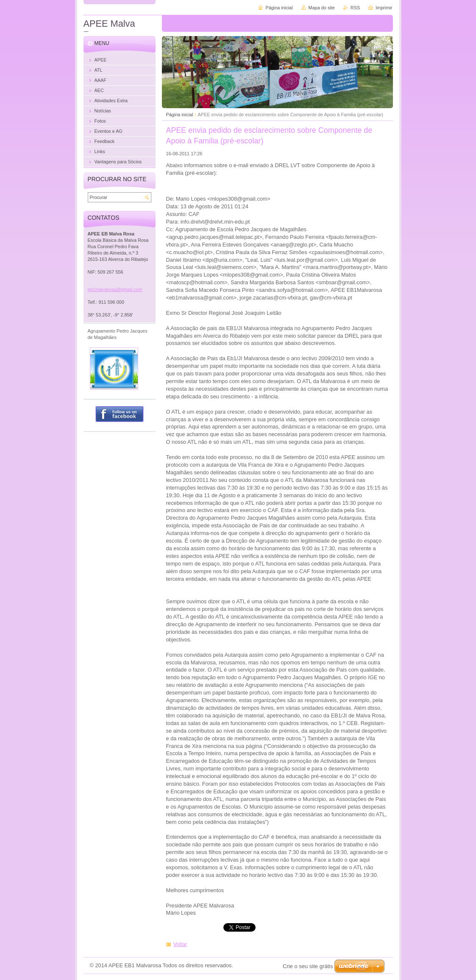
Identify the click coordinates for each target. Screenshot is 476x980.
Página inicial (180, 115)
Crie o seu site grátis (308, 966)
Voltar (180, 944)
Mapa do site (322, 8)
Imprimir (384, 8)
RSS (355, 8)
